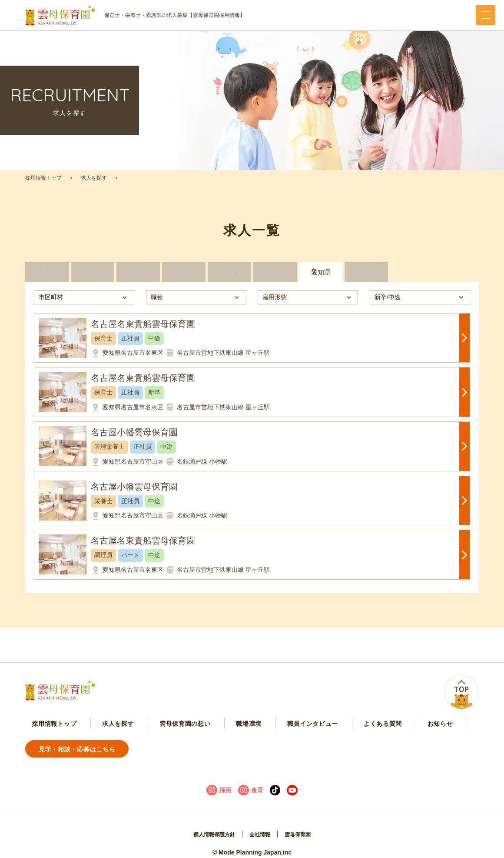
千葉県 (138, 276)
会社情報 (261, 826)
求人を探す (94, 178)
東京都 (47, 276)
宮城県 (275, 276)
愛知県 (321, 276)
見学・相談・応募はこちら (422, 740)
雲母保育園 (303, 826)
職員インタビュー (244, 740)
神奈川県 (93, 276)
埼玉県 (184, 276)
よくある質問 (298, 740)
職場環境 (196, 740)
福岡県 (366, 276)
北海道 (229, 276)
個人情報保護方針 (210, 826)
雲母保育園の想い (147, 740)
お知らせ (340, 740)
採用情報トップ (43, 178)
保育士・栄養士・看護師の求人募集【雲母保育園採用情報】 (135, 15)
